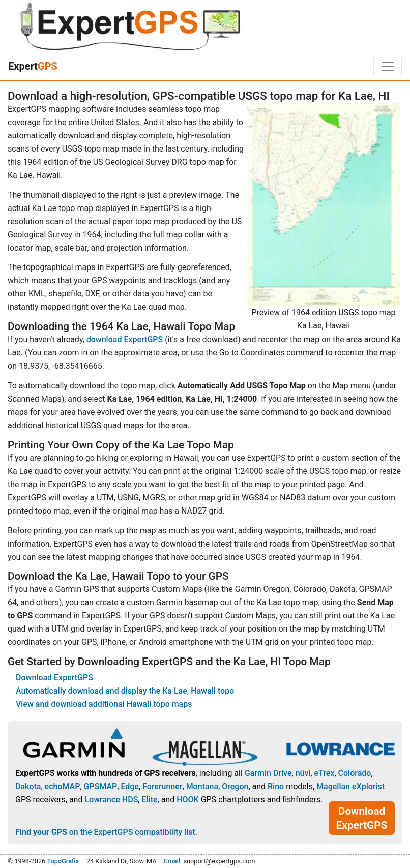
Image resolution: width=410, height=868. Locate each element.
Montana (202, 786)
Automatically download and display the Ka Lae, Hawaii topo (125, 691)
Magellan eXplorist (350, 786)
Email (172, 861)
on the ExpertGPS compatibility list (105, 832)
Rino (276, 786)
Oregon (235, 786)
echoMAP (63, 786)
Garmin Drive (268, 773)
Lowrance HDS (111, 800)
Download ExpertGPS (54, 678)
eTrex (325, 773)
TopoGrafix (63, 861)
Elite (149, 800)
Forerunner (162, 786)
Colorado (355, 773)
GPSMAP (101, 786)
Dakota (28, 786)
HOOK (188, 800)
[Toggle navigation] (388, 66)
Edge (130, 786)
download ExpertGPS (125, 339)
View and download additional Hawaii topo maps (104, 704)
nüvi (303, 773)
